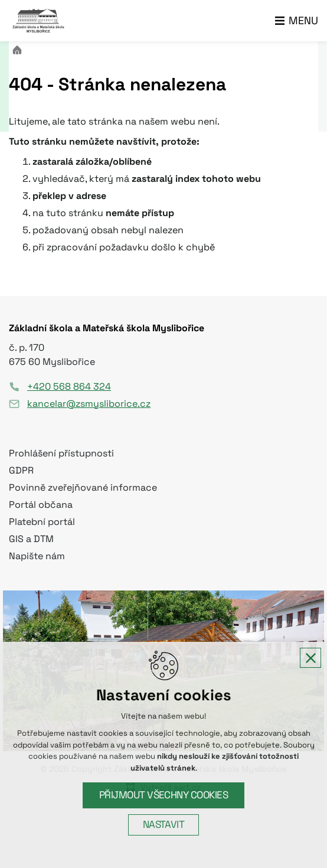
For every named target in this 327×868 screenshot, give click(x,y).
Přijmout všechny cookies (164, 795)
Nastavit (164, 825)
